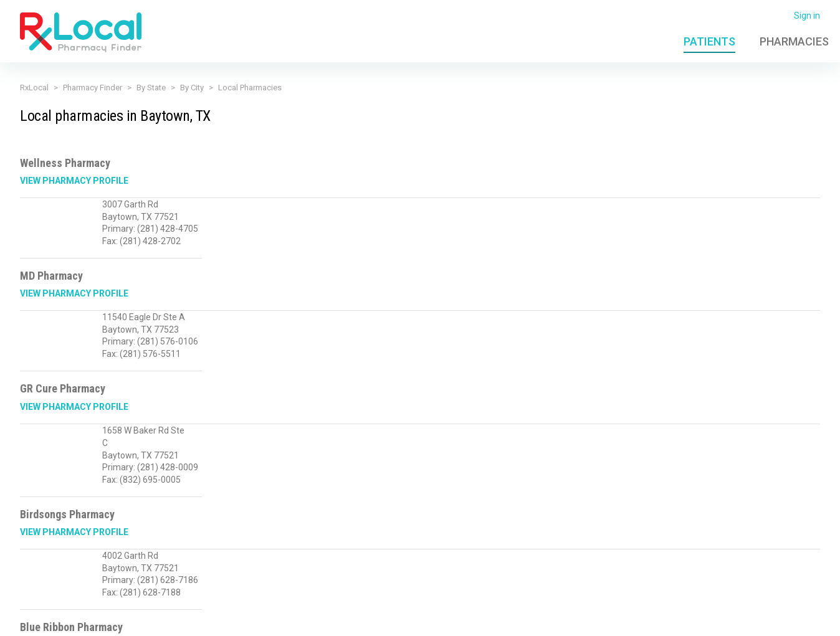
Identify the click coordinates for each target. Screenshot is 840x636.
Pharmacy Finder (93, 88)
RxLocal (34, 88)
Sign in (807, 16)
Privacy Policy (230, 619)
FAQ (649, 619)
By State (151, 88)
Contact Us (689, 619)
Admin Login (605, 619)
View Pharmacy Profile (74, 181)
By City (192, 88)
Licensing (349, 619)
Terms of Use (294, 619)
